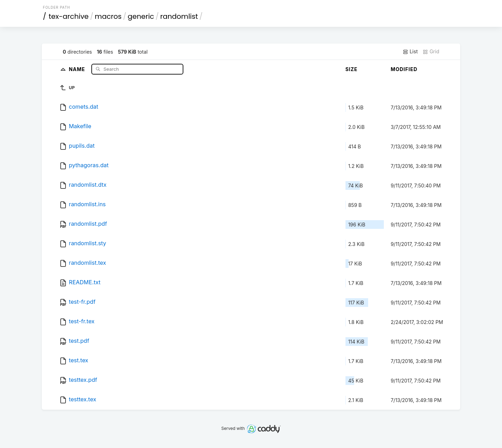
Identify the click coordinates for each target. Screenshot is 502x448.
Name (78, 69)
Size (352, 69)
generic (141, 16)
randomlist (179, 16)
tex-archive (69, 16)
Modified (404, 69)
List (410, 52)
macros (108, 16)
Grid (431, 52)
